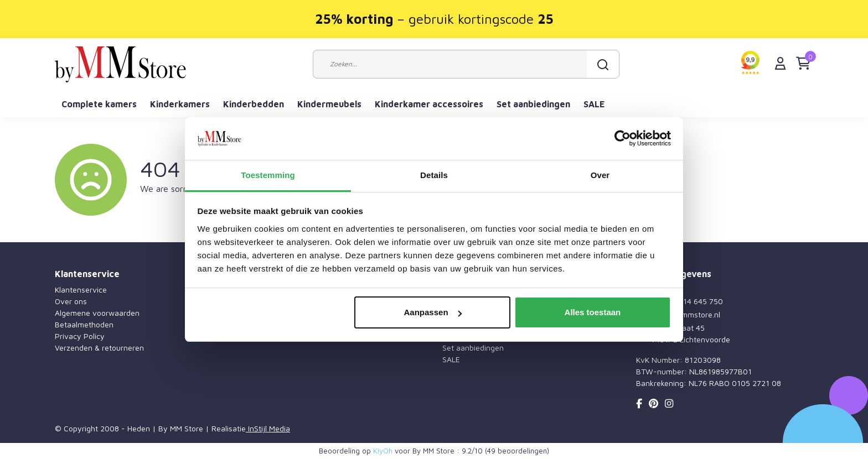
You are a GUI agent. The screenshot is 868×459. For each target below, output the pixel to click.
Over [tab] (600, 175)
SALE (594, 104)
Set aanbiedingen (533, 104)
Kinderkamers (180, 104)
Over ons (71, 301)
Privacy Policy (80, 336)
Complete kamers (99, 104)
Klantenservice (81, 290)
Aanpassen (433, 312)
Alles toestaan (593, 312)
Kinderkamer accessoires (429, 104)
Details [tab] (434, 175)
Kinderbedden (254, 104)
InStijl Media (268, 428)
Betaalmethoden (84, 324)
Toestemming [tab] (268, 175)
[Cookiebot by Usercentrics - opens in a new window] (622, 139)
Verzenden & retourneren (99, 348)
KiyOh (383, 451)
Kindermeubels (329, 104)
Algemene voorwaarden (97, 313)
